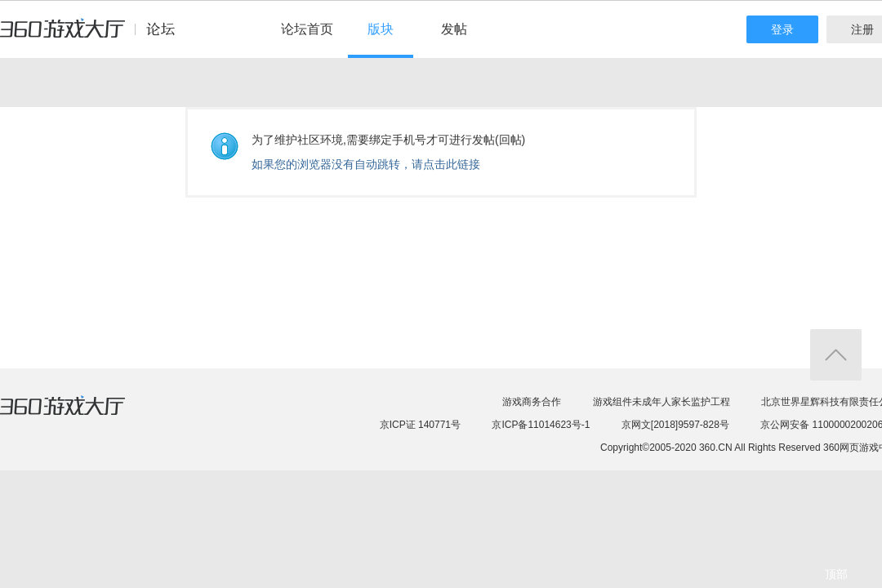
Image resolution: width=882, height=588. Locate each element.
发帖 (454, 29)
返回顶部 (836, 355)
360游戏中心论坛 (94, 36)
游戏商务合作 (532, 402)
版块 (381, 29)
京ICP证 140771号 (420, 425)
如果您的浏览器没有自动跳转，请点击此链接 (366, 164)
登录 (782, 29)
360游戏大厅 (79, 416)
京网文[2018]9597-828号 (675, 425)
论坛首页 (307, 29)
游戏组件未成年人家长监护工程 (661, 402)
